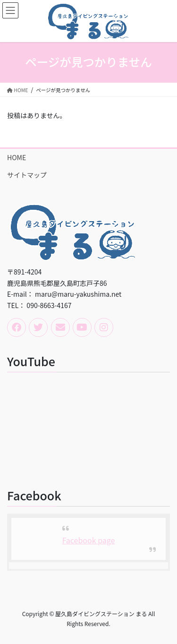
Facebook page (89, 540)
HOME (17, 157)
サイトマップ (27, 175)
